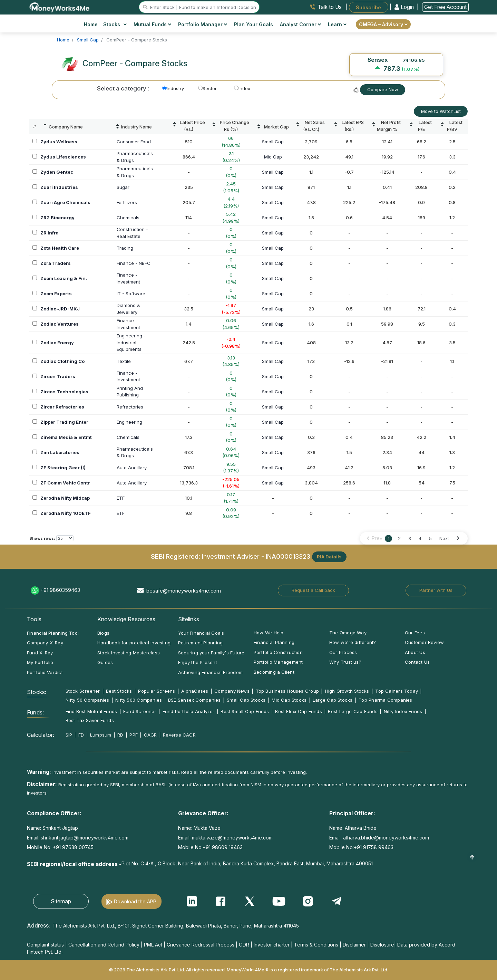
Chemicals (128, 218)
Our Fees (415, 633)
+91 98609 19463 (223, 847)
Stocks (115, 24)
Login (405, 7)
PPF (134, 735)
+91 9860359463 (60, 590)
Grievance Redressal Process (201, 945)
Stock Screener (83, 691)
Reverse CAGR (179, 735)
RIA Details (329, 557)
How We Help (269, 633)
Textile (124, 361)
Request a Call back (313, 590)
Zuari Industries (59, 187)
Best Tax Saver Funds (90, 720)
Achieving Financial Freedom (210, 672)
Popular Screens (157, 691)
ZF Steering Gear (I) (63, 468)
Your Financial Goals (201, 633)
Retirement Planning (200, 643)
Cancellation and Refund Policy (104, 945)
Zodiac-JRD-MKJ (60, 309)
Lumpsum (101, 735)
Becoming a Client (274, 672)
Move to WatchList (441, 111)
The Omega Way (348, 633)
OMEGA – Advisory (383, 24)
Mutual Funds (152, 24)
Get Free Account (445, 7)
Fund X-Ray (40, 653)
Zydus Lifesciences (63, 157)
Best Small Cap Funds (245, 711)
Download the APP (135, 901)
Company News (232, 691)
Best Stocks (119, 691)
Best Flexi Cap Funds (298, 711)
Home (91, 24)
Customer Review (424, 642)
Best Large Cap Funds (353, 711)
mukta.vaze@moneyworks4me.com (232, 838)
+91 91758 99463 (374, 847)
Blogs (103, 633)
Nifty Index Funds (403, 711)
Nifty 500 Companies (139, 700)
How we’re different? (353, 642)
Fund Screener (140, 711)
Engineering (129, 422)
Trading (125, 248)
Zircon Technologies (64, 392)
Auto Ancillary (132, 468)
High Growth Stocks (347, 691)
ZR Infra (50, 233)
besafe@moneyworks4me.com (184, 591)
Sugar (123, 187)
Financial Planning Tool (53, 633)
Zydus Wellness (59, 142)
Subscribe (368, 7)
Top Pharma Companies (385, 700)
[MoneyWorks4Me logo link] (60, 7)
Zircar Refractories (62, 407)
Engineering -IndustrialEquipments (131, 342)
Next (444, 538)
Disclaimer (354, 945)
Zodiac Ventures (60, 324)
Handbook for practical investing (134, 643)
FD (81, 735)
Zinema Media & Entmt (66, 437)
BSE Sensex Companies (194, 700)
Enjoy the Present (198, 662)
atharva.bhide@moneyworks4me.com (386, 838)
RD (120, 735)
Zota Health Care (60, 248)
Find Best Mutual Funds (91, 711)
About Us (415, 652)
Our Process (343, 652)
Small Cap (273, 142)
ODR (244, 945)
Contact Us (417, 662)
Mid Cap (273, 157)
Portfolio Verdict (45, 672)
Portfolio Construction (278, 652)
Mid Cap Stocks (289, 700)
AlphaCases (195, 691)
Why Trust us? (345, 662)
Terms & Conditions (316, 945)
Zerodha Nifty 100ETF (66, 513)
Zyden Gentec (57, 172)
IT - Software (131, 294)
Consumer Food (134, 142)
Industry (173, 88)
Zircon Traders (58, 376)
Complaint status (45, 945)
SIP (69, 735)
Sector (207, 88)
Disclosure (382, 945)
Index (242, 88)
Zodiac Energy (57, 343)
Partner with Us (436, 590)
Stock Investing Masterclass (129, 653)
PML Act (153, 945)
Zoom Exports (56, 294)
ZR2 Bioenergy (57, 218)
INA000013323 (288, 556)
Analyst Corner (300, 24)
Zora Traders (56, 263)
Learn (337, 24)
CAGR (150, 735)
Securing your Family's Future (211, 653)
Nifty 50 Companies (87, 700)
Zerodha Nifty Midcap (65, 498)
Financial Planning (274, 642)
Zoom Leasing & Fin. (64, 278)
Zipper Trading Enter (64, 422)
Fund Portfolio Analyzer (189, 711)
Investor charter (272, 945)
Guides (105, 662)
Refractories (130, 407)
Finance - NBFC (134, 263)
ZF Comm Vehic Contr (65, 483)
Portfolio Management (278, 662)
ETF (121, 498)
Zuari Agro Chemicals (65, 202)
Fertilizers (127, 202)
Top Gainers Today (397, 691)
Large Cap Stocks (333, 700)
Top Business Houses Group (288, 691)
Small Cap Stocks (246, 700)
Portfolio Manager (203, 24)
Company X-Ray (45, 643)
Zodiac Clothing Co (62, 361)
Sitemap (61, 901)
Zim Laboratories (60, 452)
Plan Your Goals (254, 24)
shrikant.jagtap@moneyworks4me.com (85, 838)
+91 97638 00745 (72, 847)
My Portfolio (40, 662)
